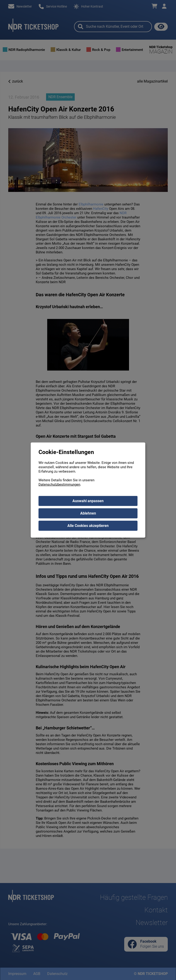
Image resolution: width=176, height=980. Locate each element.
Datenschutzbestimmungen (59, 484)
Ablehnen (88, 513)
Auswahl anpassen (88, 501)
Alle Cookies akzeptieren (88, 525)
